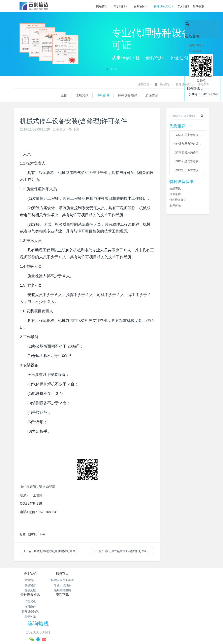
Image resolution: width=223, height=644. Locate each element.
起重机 (32, 534)
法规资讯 (35, 95)
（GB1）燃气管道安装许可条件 (188, 161)
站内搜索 (198, 6)
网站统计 (111, 617)
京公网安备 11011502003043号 (112, 612)
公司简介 (30, 580)
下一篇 (123, 551)
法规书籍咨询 (63, 590)
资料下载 (128, 574)
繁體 (111, 634)
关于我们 (121, 6)
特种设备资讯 (164, 6)
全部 (17, 95)
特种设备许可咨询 (63, 580)
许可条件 (56, 95)
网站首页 (102, 6)
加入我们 (183, 6)
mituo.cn (137, 627)
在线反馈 (30, 590)
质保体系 (105, 95)
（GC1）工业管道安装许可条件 (188, 135)
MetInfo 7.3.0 (105, 627)
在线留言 (30, 585)
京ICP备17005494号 (150, 607)
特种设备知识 (81, 95)
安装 (42, 534)
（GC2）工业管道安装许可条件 (188, 170)
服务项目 (141, 6)
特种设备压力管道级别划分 (188, 144)
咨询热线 (168, 576)
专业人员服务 (63, 585)
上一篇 (49, 551)
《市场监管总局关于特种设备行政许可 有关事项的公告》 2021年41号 (188, 152)
